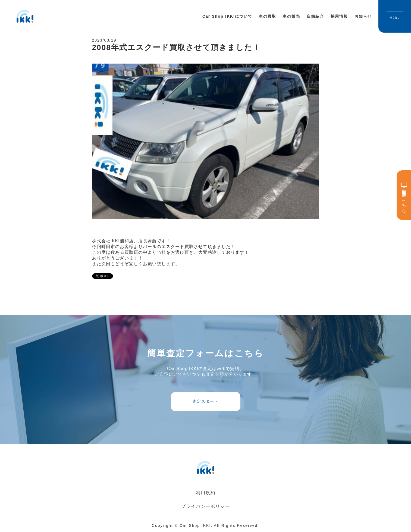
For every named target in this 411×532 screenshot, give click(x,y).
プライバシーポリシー (206, 506)
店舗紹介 (315, 16)
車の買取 (268, 16)
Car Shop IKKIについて (227, 16)
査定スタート (206, 401)
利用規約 (206, 493)
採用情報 (339, 16)
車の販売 (291, 16)
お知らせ (363, 16)
